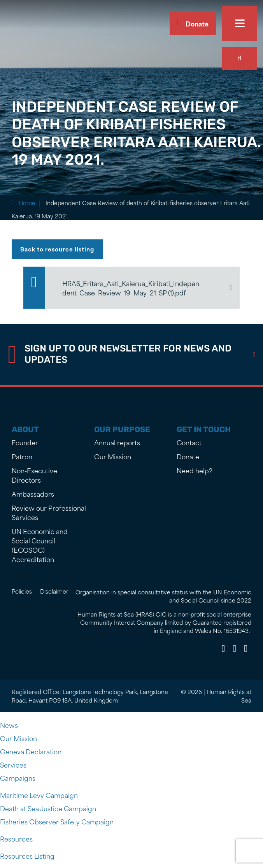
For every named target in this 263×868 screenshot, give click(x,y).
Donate (197, 23)
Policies (22, 591)
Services (13, 764)
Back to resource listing (57, 249)
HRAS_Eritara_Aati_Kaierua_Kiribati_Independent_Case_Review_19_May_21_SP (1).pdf (131, 288)
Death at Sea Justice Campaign (48, 808)
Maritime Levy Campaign (39, 795)
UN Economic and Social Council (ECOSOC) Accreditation (40, 545)
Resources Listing (27, 856)
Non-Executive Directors (34, 475)
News (9, 725)
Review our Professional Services (49, 512)
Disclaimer (54, 591)
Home (27, 203)
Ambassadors (33, 494)
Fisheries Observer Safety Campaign (57, 821)
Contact (189, 442)
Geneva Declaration (31, 751)
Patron (22, 456)
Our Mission (113, 456)
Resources (16, 838)
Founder (25, 442)
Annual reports (117, 442)
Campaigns (18, 778)
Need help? (195, 470)
